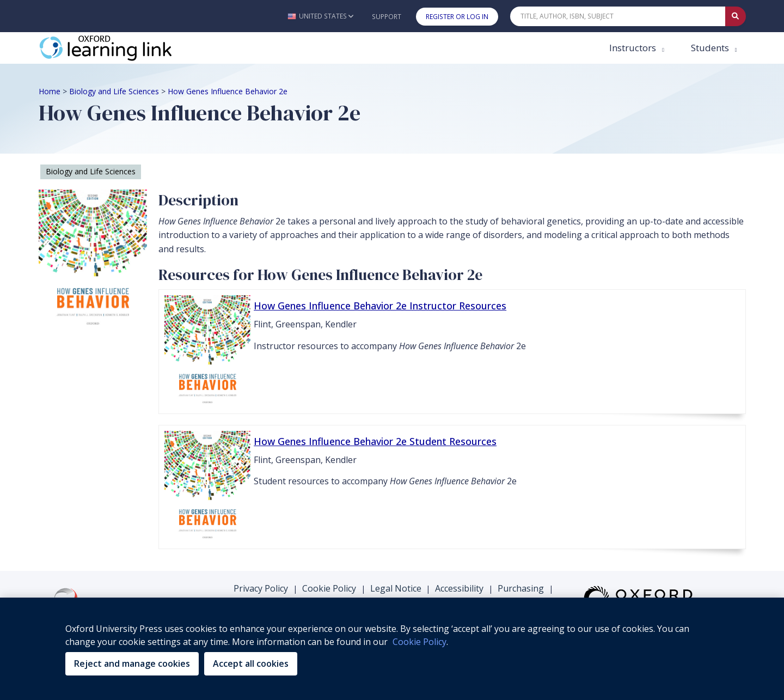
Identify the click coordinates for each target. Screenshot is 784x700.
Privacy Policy (261, 588)
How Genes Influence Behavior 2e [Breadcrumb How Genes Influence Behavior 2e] (228, 91)
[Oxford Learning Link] (120, 48)
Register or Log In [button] (457, 17)
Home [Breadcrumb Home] (50, 91)
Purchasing (521, 588)
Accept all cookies (251, 664)
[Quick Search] (618, 16)
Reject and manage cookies (132, 664)
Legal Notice (396, 588)
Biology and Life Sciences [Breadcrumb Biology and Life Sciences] (114, 91)
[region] (392, 649)
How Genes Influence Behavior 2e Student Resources (375, 441)
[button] (320, 16)
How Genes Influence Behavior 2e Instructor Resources (380, 306)
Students (711, 48)
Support (387, 17)
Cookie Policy (329, 588)
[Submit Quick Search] (736, 16)
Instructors (634, 48)
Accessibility (459, 588)
